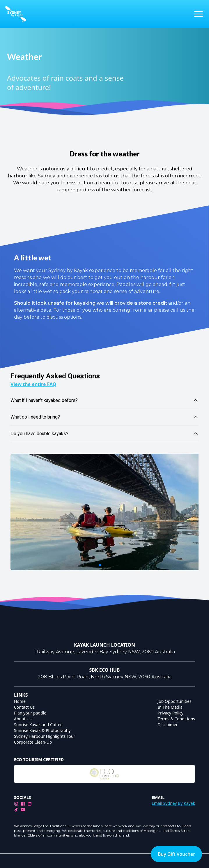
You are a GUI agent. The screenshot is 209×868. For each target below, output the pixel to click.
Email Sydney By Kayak (173, 803)
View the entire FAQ (33, 384)
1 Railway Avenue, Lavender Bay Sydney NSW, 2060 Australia (104, 652)
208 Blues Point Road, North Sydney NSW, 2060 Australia (105, 677)
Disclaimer (168, 725)
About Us (23, 719)
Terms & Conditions (177, 719)
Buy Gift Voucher (176, 854)
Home (20, 701)
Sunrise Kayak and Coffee (38, 725)
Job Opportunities (175, 701)
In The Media (170, 707)
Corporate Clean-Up (33, 742)
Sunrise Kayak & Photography (42, 730)
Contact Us (24, 707)
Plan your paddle (30, 713)
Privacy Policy (171, 713)
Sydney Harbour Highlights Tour (45, 736)
